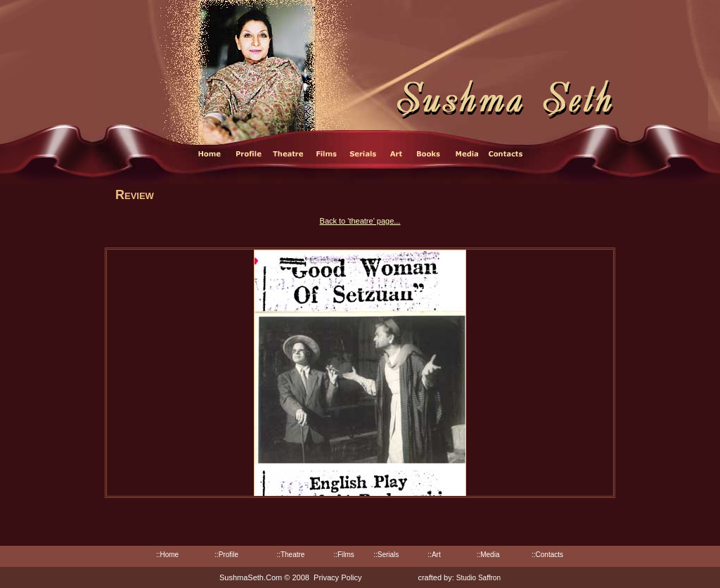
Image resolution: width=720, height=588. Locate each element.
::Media (488, 555)
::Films (343, 555)
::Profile (226, 555)
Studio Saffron (478, 578)
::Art (434, 555)
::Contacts (547, 555)
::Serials (386, 555)
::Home (167, 555)
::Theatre (290, 555)
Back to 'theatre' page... (360, 221)
